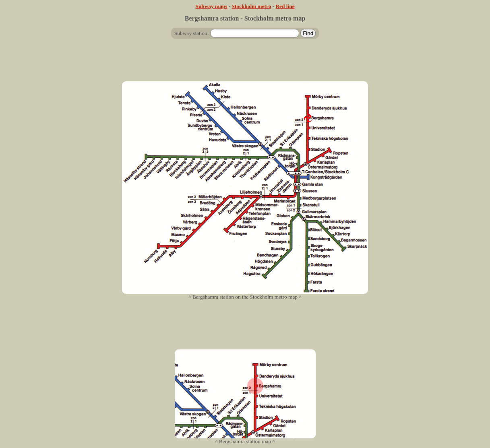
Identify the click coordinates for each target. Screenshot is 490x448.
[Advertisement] (245, 63)
